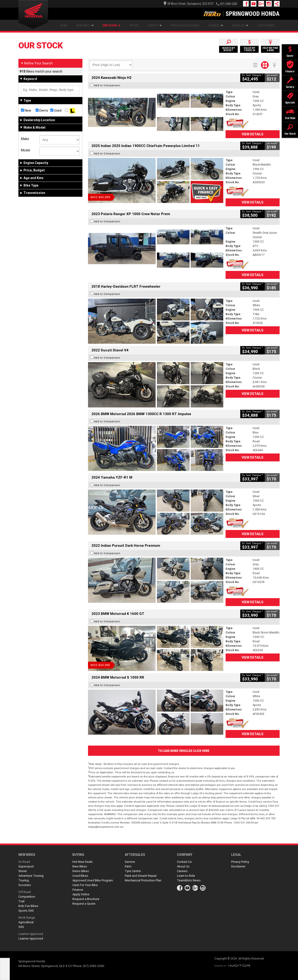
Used (56, 110)
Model (25, 150)
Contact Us (184, 862)
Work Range (27, 918)
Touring (24, 880)
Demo (42, 110)
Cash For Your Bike (85, 885)
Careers (182, 871)
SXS (21, 927)
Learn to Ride (186, 876)
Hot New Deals (83, 862)
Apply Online (81, 894)
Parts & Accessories (185, 25)
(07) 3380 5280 (228, 4)
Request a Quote (84, 904)
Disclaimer (238, 866)
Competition (27, 897)
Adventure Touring (31, 876)
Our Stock (112, 25)
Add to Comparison (107, 85)
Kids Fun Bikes (28, 906)
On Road (24, 862)
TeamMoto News (189, 880)
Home (64, 25)
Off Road (25, 892)
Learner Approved (31, 934)
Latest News (266, 25)
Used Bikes (80, 876)
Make (25, 139)
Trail (21, 901)
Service (155, 25)
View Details (252, 134)
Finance (216, 25)
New (26, 110)
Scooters (25, 885)
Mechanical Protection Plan (143, 880)
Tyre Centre (133, 871)
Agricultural (26, 922)
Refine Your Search (37, 63)
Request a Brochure (86, 899)
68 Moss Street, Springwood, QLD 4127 (189, 4)
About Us (240, 25)
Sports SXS (26, 911)
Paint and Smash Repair (141, 876)
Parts (128, 866)
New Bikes (85, 25)
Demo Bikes (81, 871)
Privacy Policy (240, 862)
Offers (134, 25)
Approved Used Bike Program (93, 880)
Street (23, 871)
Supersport (26, 866)
